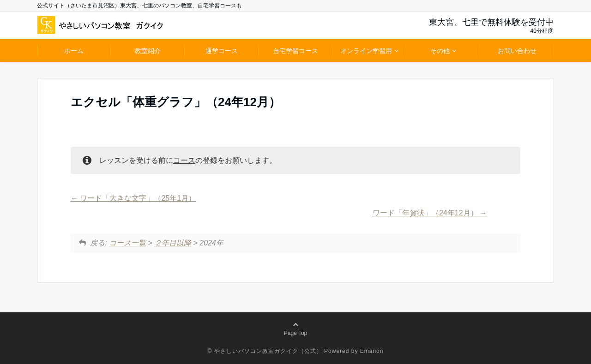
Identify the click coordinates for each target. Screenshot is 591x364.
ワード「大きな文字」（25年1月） (133, 198)
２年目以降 (173, 243)
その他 (440, 51)
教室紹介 (148, 51)
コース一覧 (127, 243)
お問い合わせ (517, 51)
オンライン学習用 (366, 51)
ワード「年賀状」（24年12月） (430, 213)
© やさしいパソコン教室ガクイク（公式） (265, 351)
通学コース (222, 51)
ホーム (74, 51)
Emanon (372, 351)
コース (184, 160)
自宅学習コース (295, 51)
